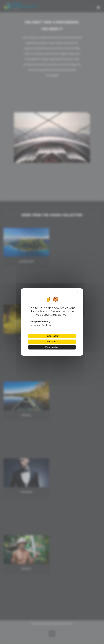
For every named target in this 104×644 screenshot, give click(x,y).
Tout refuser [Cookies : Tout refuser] (52, 342)
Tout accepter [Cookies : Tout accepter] (52, 336)
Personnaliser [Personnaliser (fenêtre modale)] (52, 347)
